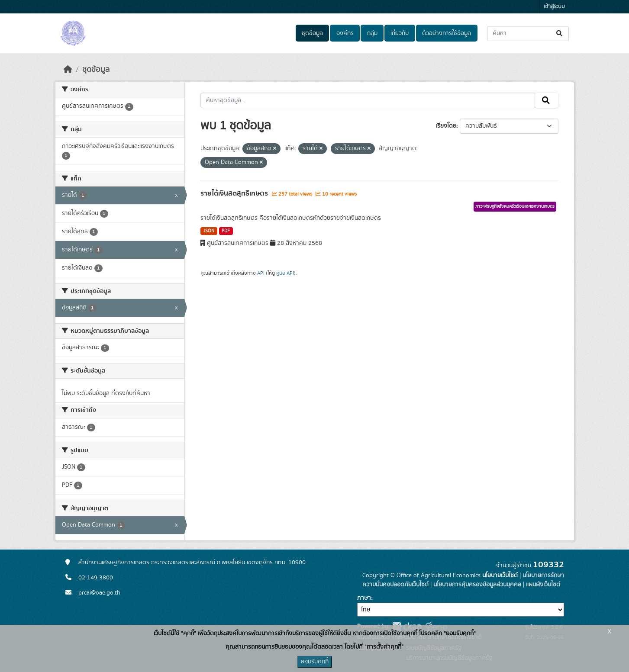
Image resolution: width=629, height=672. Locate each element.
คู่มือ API (285, 273)
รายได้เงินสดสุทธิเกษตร (235, 193)
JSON (209, 231)
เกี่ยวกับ (400, 33)
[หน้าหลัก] (68, 70)
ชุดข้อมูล (312, 33)
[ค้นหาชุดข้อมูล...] (528, 34)
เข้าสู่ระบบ (554, 7)
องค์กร (345, 33)
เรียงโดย (446, 126)
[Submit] (560, 34)
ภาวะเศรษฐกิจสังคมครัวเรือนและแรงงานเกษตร (515, 206)
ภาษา (364, 598)
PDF (226, 231)
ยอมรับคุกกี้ (315, 662)
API (261, 273)
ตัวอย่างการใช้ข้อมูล (447, 33)
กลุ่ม (372, 33)
